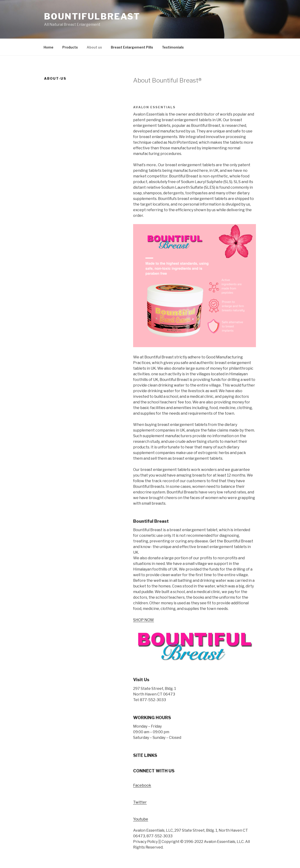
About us (94, 47)
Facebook (142, 785)
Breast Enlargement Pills (132, 47)
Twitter (140, 802)
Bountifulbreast (92, 16)
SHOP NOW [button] (144, 620)
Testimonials (173, 47)
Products (70, 47)
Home (49, 47)
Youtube (141, 819)
